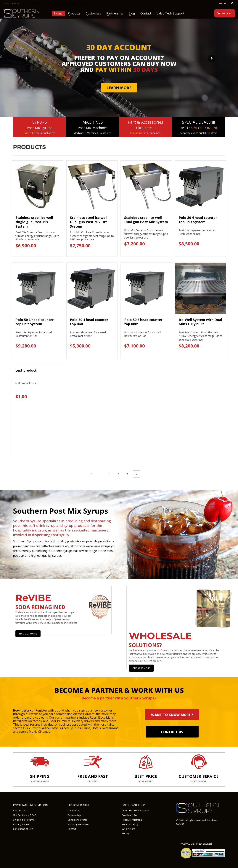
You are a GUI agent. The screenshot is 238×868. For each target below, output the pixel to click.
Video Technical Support (135, 810)
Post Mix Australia (132, 820)
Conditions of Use (23, 829)
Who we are (129, 829)
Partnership (20, 810)
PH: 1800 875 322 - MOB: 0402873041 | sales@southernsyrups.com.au (63, 3)
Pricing (126, 833)
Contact (72, 829)
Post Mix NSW (130, 815)
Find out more (141, 668)
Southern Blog (130, 824)
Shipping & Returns (24, 820)
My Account (74, 810)
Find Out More (28, 634)
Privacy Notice (21, 824)
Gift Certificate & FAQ (25, 815)
